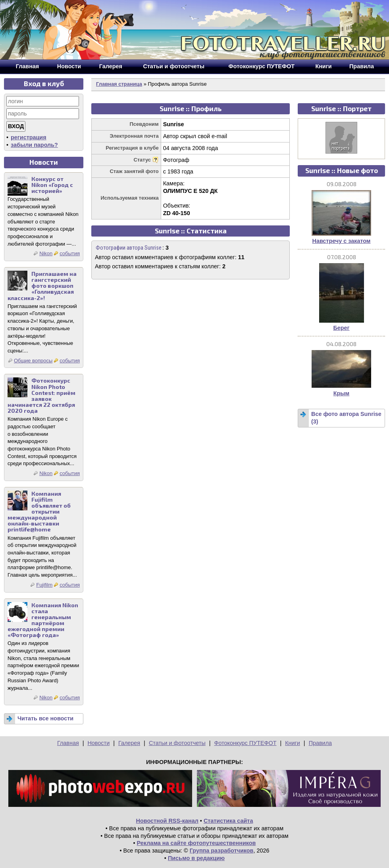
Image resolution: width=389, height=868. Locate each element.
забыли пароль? (34, 145)
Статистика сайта (228, 821)
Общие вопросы (33, 361)
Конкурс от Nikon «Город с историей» (52, 185)
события (70, 253)
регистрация (29, 137)
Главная (68, 743)
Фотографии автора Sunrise (129, 248)
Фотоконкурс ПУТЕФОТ (246, 743)
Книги (293, 743)
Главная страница (119, 84)
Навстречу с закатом (341, 241)
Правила (320, 743)
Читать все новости (45, 718)
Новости (98, 743)
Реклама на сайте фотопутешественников (196, 843)
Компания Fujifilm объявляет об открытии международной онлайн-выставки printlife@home (39, 512)
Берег (341, 328)
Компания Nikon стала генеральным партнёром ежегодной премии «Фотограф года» (43, 620)
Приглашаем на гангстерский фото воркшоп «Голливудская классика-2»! (42, 286)
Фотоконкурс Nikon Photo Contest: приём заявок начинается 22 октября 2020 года (41, 396)
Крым (342, 393)
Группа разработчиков (222, 851)
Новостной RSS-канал (167, 821)
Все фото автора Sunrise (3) (346, 418)
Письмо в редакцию (196, 858)
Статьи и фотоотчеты (177, 743)
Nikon (46, 253)
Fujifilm (44, 585)
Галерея (129, 743)
